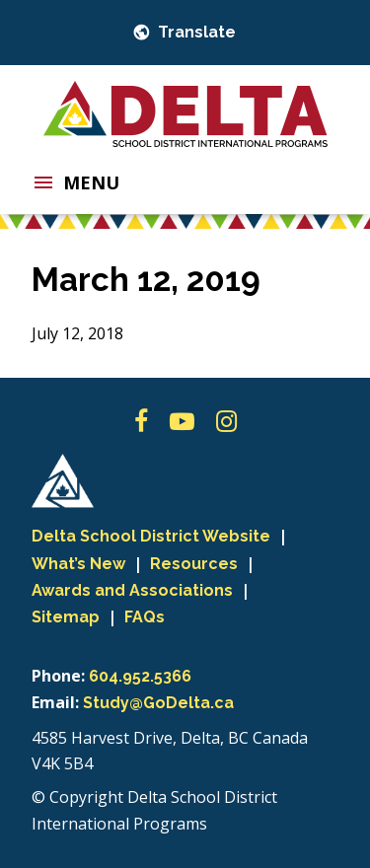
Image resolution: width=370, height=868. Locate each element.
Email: (55, 702)
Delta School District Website (151, 536)
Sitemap (66, 617)
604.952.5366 (140, 676)
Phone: (58, 676)
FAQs (145, 617)
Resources (194, 564)
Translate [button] (195, 32)
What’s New (78, 564)
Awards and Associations (132, 590)
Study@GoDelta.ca (158, 703)
